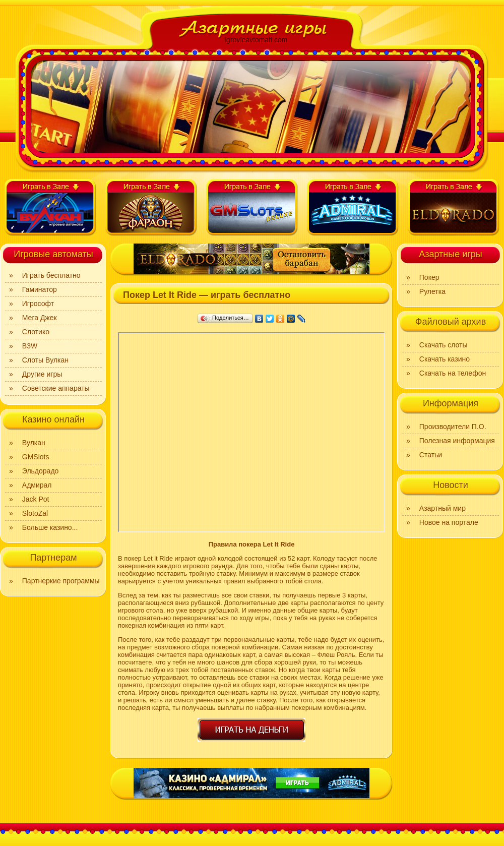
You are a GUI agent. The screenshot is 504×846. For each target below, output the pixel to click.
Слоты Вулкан (45, 360)
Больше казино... (50, 527)
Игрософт (38, 304)
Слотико (36, 332)
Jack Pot (36, 499)
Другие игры (42, 374)
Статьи (431, 455)
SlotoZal (35, 513)
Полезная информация (457, 441)
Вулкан (34, 443)
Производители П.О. (453, 427)
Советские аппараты (56, 388)
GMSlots (36, 457)
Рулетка (432, 291)
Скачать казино (445, 359)
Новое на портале (449, 522)
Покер (429, 277)
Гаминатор (40, 289)
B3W (30, 346)
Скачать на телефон (453, 373)
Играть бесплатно (51, 275)
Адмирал (37, 485)
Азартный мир (443, 508)
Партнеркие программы (61, 581)
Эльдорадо (41, 471)
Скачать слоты (444, 345)
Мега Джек (40, 318)
